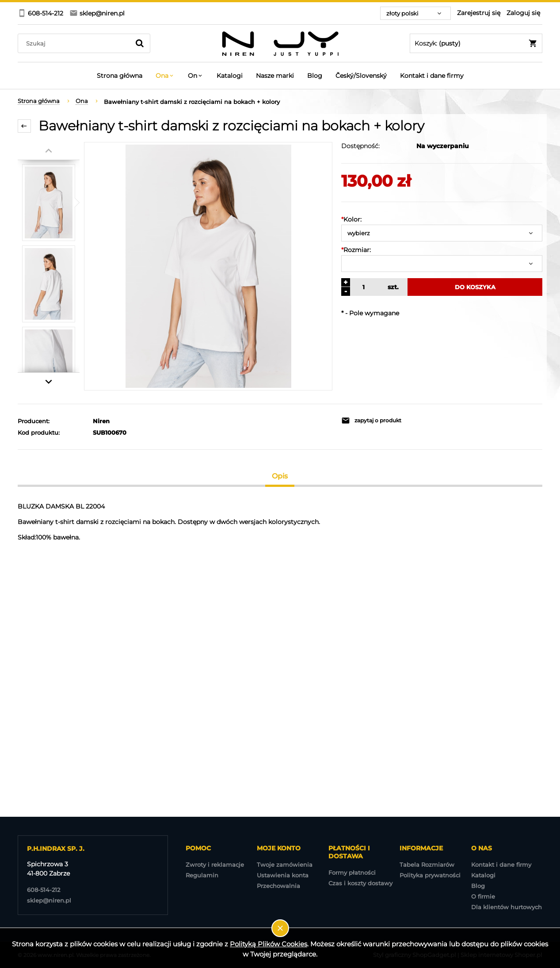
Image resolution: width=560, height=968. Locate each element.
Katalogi (483, 875)
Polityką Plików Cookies (269, 944)
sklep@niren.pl (49, 900)
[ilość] (362, 287)
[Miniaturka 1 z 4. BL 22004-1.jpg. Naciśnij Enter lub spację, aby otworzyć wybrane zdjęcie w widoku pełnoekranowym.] (49, 203)
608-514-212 (44, 890)
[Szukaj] (140, 43)
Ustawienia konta (283, 875)
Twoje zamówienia (285, 865)
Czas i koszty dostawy (360, 883)
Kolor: (351, 219)
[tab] (280, 476)
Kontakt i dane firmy (501, 865)
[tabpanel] (280, 522)
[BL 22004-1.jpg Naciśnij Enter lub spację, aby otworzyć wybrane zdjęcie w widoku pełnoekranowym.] (208, 266)
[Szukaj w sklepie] (76, 43)
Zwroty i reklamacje (215, 865)
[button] (389, 421)
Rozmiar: (356, 250)
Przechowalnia (278, 886)
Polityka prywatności (430, 875)
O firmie (483, 896)
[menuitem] (120, 76)
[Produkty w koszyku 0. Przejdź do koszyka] (476, 43)
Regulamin (202, 875)
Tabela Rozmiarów (427, 865)
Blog (478, 886)
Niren (101, 421)
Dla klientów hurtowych (507, 907)
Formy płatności (352, 872)
